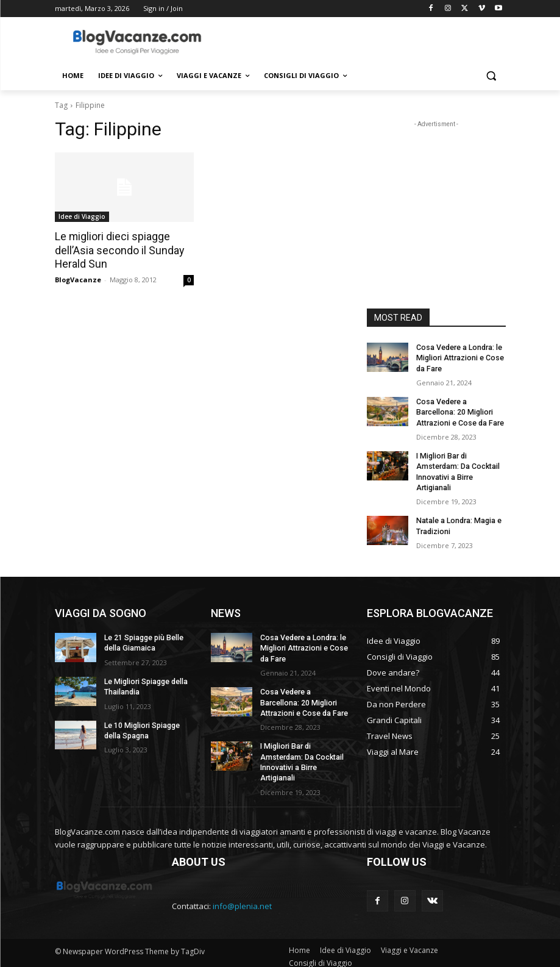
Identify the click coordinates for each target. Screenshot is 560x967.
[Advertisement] (363, 41)
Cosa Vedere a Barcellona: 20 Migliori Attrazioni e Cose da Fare (459, 411)
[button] (491, 76)
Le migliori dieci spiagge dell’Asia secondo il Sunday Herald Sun (117, 250)
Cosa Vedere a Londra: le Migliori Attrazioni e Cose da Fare (459, 358)
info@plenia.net (242, 899)
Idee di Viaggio (82, 216)
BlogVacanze (78, 278)
